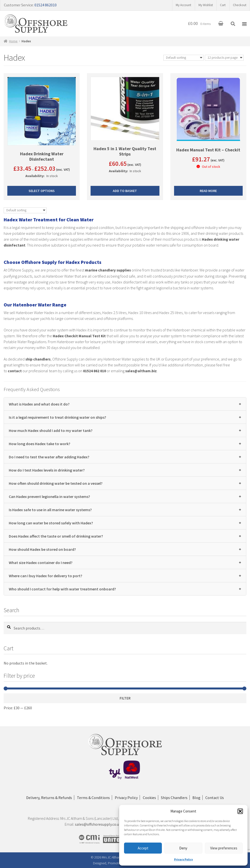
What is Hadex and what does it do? (125, 404)
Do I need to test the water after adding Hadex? (125, 457)
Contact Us (218, 798)
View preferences (224, 848)
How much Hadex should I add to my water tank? (125, 430)
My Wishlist (203, 5)
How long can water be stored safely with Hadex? (125, 523)
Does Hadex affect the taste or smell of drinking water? (125, 536)
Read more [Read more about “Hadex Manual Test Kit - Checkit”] (208, 191)
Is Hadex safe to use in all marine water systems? (125, 509)
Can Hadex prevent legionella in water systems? (125, 496)
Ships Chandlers (175, 798)
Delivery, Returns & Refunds (46, 798)
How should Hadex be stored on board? (125, 549)
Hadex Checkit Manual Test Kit (80, 336)
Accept (143, 848)
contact (15, 371)
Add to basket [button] (125, 191)
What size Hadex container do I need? (125, 562)
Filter (125, 698)
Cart (222, 5)
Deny (183, 848)
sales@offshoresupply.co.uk (98, 824)
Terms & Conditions (92, 798)
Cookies (149, 798)
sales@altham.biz (142, 371)
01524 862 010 (95, 371)
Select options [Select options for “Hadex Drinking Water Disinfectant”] (42, 191)
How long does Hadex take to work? (125, 443)
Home (14, 42)
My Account (179, 5)
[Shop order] (183, 58)
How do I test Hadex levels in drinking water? (125, 470)
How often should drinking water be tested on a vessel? (125, 483)
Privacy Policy (183, 859)
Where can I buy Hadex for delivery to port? (125, 575)
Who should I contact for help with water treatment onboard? (125, 589)
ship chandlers (38, 359)
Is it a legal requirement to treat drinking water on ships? (125, 417)
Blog (198, 798)
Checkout (239, 5)
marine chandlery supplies (108, 270)
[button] (240, 811)
